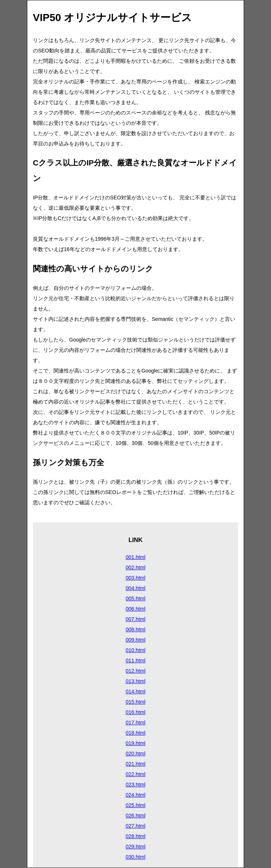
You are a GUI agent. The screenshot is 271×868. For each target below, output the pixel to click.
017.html (135, 723)
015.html (135, 702)
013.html (135, 681)
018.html (135, 733)
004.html (135, 588)
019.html (135, 743)
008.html (135, 629)
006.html (135, 609)
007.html (135, 619)
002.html (135, 567)
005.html (135, 598)
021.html (135, 764)
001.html (135, 557)
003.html (135, 578)
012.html (135, 671)
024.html (135, 795)
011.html (135, 661)
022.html (135, 774)
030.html (135, 857)
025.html (135, 805)
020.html (135, 754)
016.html (135, 712)
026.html (135, 816)
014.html (135, 692)
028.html (135, 836)
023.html (135, 785)
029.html (135, 847)
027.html (135, 826)
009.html (135, 640)
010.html (135, 650)
